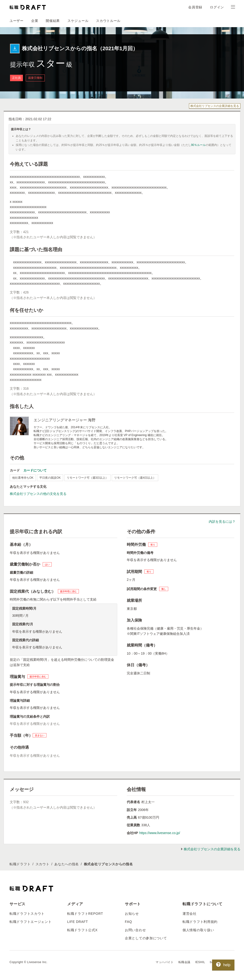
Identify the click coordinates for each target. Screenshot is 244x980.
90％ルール (198, 145)
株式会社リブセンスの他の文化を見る (38, 494)
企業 (35, 21)
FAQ (128, 922)
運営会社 (190, 914)
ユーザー (17, 21)
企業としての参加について (146, 938)
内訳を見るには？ (222, 522)
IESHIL (200, 962)
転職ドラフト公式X (82, 930)
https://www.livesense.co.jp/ (160, 833)
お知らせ (132, 914)
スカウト (43, 864)
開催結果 (53, 21)
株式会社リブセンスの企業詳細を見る (215, 106)
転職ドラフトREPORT (85, 914)
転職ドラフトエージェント (30, 922)
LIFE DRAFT (78, 922)
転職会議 (184, 962)
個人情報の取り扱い (198, 930)
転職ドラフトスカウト (27, 914)
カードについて (35, 470)
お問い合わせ (135, 930)
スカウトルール (108, 21)
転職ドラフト (20, 864)
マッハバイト (165, 962)
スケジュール (78, 21)
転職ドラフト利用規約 (200, 922)
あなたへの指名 (67, 864)
